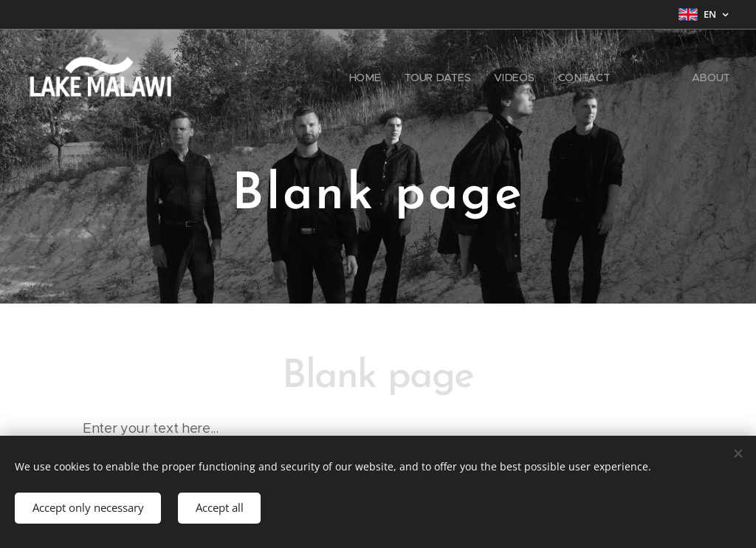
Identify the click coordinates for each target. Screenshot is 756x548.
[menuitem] (368, 78)
